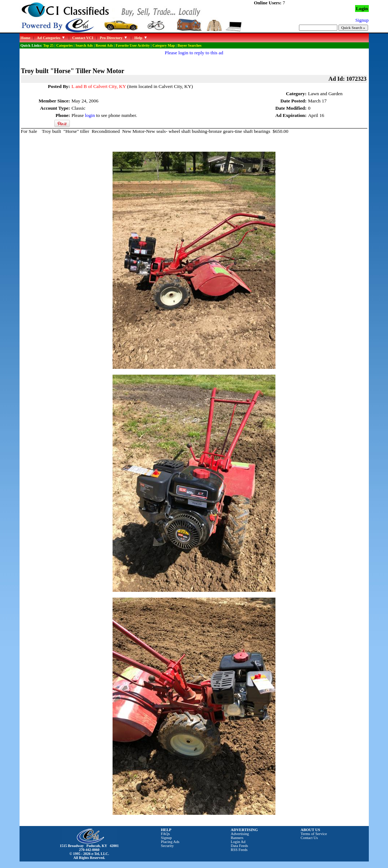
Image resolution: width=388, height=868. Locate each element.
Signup (166, 838)
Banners (237, 838)
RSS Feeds (239, 850)
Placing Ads (170, 842)
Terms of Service (314, 834)
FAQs (166, 834)
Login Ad (238, 842)
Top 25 (48, 45)
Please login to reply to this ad (194, 53)
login (90, 115)
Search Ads (84, 45)
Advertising (240, 834)
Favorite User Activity (133, 45)
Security (168, 846)
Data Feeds (240, 846)
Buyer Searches (190, 45)
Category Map (164, 45)
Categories (65, 45)
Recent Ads (104, 45)
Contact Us (309, 838)
